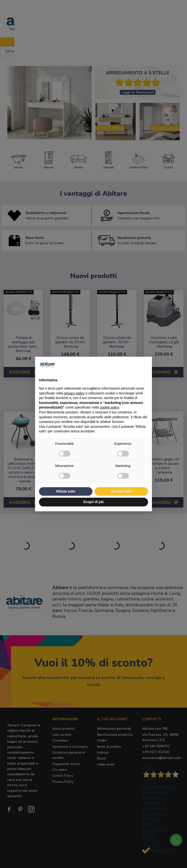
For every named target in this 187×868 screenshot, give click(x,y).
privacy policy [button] (75, 393)
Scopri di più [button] (94, 502)
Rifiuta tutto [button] (66, 491)
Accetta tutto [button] (121, 491)
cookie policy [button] (109, 407)
